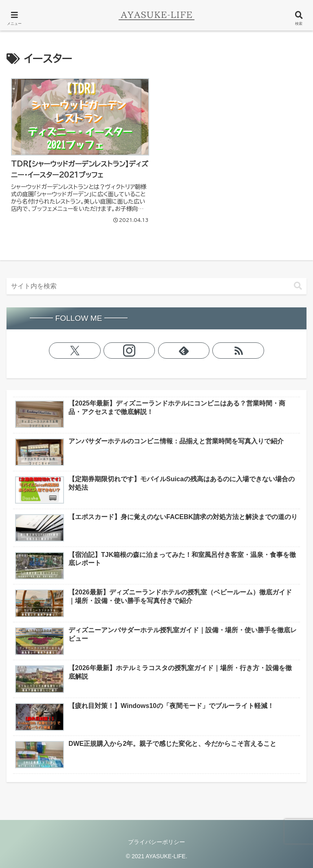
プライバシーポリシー (156, 842)
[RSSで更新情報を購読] (238, 351)
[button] (298, 286)
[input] (156, 286)
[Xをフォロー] (75, 351)
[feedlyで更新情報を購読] (184, 351)
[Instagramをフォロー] (129, 351)
